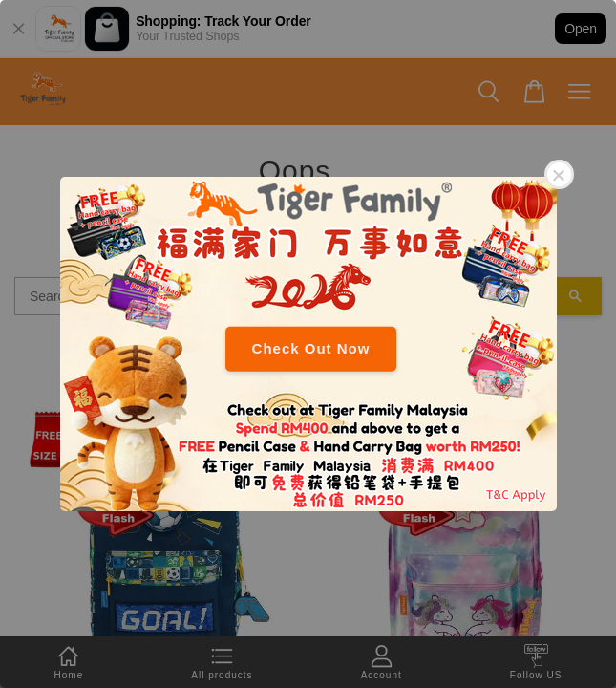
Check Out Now (311, 348)
